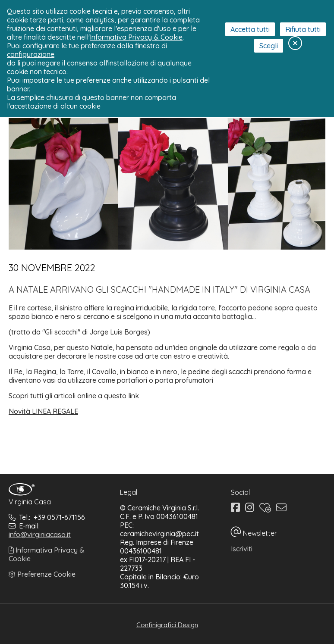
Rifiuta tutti (303, 29)
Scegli (269, 46)
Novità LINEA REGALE (43, 411)
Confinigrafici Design (167, 625)
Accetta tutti (250, 29)
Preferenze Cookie (42, 574)
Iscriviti (242, 549)
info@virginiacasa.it (40, 535)
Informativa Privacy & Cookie (136, 37)
